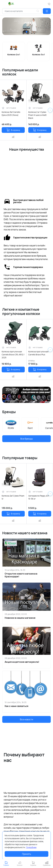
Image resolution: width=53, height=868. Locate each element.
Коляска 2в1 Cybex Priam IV (13, 497)
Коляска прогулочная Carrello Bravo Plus (38, 353)
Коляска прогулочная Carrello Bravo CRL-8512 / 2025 (13, 355)
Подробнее (31, 847)
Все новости (26, 719)
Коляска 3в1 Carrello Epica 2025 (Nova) (11, 114)
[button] (47, 11)
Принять (27, 854)
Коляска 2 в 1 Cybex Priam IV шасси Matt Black (37, 115)
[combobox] (22, 11)
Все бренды (27, 439)
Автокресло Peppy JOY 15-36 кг (39, 497)
